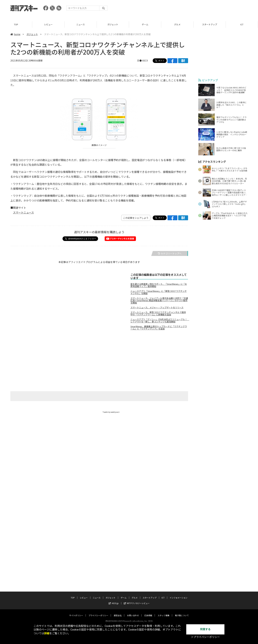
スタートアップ (210, 25)
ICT (242, 25)
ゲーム (145, 25)
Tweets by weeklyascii (111, 412)
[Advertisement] (188, 9)
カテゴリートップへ (170, 253)
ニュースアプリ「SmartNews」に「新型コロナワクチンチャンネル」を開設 (159, 292)
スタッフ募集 (164, 612)
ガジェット (113, 25)
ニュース (81, 25)
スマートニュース (23, 212)
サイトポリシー (76, 612)
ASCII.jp (114, 600)
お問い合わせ (133, 612)
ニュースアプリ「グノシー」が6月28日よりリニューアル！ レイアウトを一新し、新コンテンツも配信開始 (159, 321)
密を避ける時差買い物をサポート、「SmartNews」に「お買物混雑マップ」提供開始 (159, 285)
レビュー (48, 25)
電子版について (182, 612)
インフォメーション (179, 595)
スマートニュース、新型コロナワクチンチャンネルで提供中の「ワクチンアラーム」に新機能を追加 (158, 314)
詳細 (47, 633)
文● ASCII (142, 61)
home (15, 34)
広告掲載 (148, 612)
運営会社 (118, 612)
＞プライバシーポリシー (205, 637)
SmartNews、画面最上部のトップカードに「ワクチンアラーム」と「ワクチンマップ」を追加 (159, 328)
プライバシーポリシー (98, 612)
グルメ (177, 25)
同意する (205, 629)
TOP (16, 25)
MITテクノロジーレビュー (137, 600)
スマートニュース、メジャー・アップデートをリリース (157, 308)
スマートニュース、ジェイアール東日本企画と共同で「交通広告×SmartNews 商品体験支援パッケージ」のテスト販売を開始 (159, 301)
